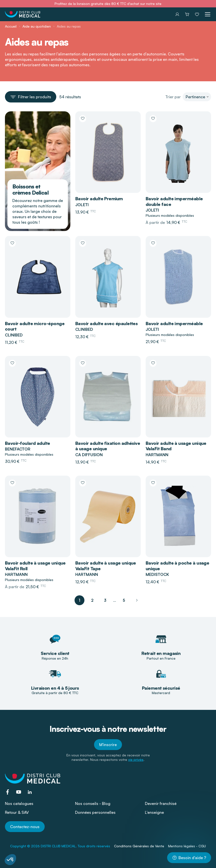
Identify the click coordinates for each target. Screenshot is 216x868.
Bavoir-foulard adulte (28, 443)
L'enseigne (154, 812)
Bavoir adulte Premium (99, 199)
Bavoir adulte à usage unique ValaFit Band (176, 446)
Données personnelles (95, 812)
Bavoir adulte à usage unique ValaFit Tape (106, 566)
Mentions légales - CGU (187, 846)
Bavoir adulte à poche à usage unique (177, 566)
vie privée (136, 759)
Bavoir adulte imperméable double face (174, 201)
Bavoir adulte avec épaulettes (106, 323)
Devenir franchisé (161, 803)
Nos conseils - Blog (93, 803)
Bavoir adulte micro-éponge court (35, 326)
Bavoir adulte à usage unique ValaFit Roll (35, 566)
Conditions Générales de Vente (139, 846)
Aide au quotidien (37, 26)
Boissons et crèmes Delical (30, 189)
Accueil (11, 26)
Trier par (173, 97)
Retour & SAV (17, 812)
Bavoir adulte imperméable (174, 323)
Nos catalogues (19, 803)
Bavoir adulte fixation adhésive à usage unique (108, 446)
